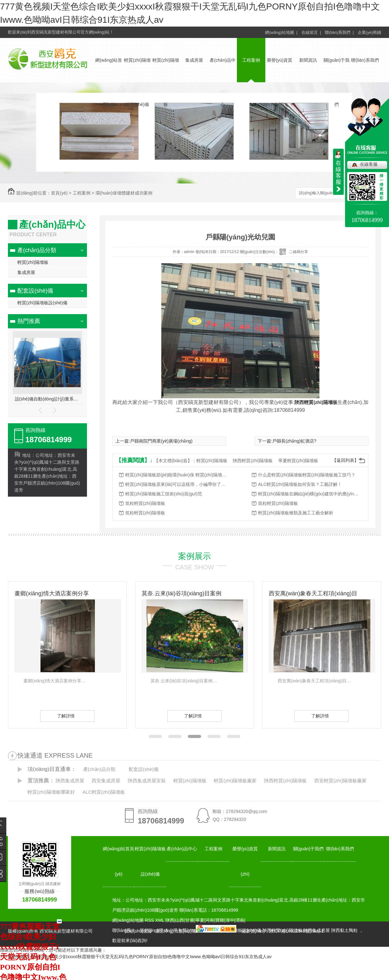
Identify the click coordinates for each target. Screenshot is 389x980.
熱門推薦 (29, 321)
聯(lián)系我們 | (339, 32)
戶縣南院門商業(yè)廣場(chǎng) (161, 441)
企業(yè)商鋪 (369, 32)
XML (160, 920)
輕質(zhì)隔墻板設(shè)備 (42, 303)
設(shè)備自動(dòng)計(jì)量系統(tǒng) (48, 399)
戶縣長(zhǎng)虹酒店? (294, 441)
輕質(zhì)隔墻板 (33, 262)
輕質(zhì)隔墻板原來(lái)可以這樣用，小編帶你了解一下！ (176, 484)
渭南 (240, 920)
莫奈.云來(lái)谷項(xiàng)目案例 (182, 593)
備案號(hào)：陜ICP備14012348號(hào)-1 (283, 931)
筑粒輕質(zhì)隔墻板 (145, 503)
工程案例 (251, 60)
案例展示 (194, 556)
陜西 (170, 920)
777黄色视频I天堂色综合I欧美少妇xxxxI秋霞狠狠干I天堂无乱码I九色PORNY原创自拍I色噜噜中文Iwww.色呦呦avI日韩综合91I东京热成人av (136, 957)
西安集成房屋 (106, 781)
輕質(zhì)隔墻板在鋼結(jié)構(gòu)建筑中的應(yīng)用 (309, 494)
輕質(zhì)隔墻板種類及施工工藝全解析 (296, 513)
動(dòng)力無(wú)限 (176, 931)
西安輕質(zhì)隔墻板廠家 (340, 781)
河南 (210, 920)
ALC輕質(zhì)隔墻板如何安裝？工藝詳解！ (300, 484)
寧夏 (200, 920)
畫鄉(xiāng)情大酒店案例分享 (52, 593)
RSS (150, 920)
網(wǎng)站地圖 (128, 920)
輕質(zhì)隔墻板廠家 (235, 781)
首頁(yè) (59, 193)
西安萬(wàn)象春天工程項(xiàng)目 (313, 593)
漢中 (230, 920)
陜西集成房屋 (70, 781)
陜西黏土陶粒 (344, 930)
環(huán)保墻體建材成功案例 (124, 193)
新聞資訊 (308, 60)
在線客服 (369, 164)
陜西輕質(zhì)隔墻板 (316, 402)
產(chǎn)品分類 (37, 250)
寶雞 (220, 920)
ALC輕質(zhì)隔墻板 (104, 792)
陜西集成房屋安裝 (147, 781)
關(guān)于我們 (308, 849)
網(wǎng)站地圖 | (281, 32)
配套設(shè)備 (35, 291)
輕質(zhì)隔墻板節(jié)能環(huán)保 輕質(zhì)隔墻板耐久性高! (176, 475)
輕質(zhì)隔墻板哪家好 (51, 792)
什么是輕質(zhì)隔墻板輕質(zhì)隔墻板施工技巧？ (307, 475)
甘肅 (190, 920)
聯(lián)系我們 (365, 60)
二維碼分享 (299, 252)
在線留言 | (311, 32)
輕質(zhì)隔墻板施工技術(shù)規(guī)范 (164, 494)
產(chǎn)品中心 (182, 849)
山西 (180, 920)
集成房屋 (194, 60)
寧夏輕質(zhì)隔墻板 (298, 461)
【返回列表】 (345, 460)
